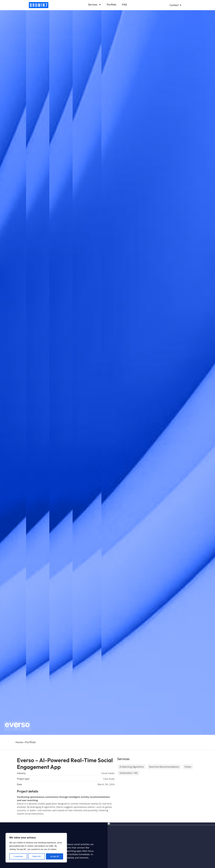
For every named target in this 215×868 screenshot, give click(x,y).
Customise (18, 856)
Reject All (37, 856)
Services (95, 5)
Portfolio (112, 5)
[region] (36, 848)
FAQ (124, 5)
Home (19, 742)
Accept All (55, 856)
